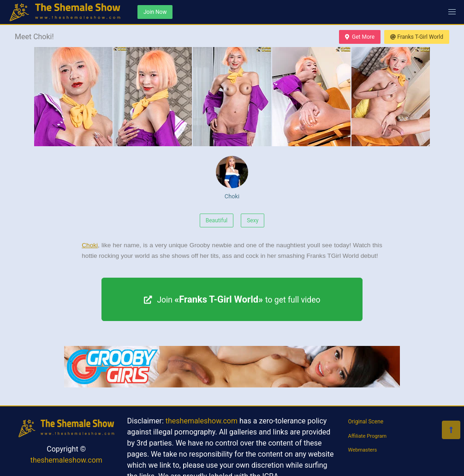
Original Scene (366, 422)
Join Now (155, 12)
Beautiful (217, 220)
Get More (360, 37)
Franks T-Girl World (417, 37)
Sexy (253, 220)
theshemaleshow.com (66, 460)
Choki (232, 178)
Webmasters (363, 450)
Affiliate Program (368, 436)
